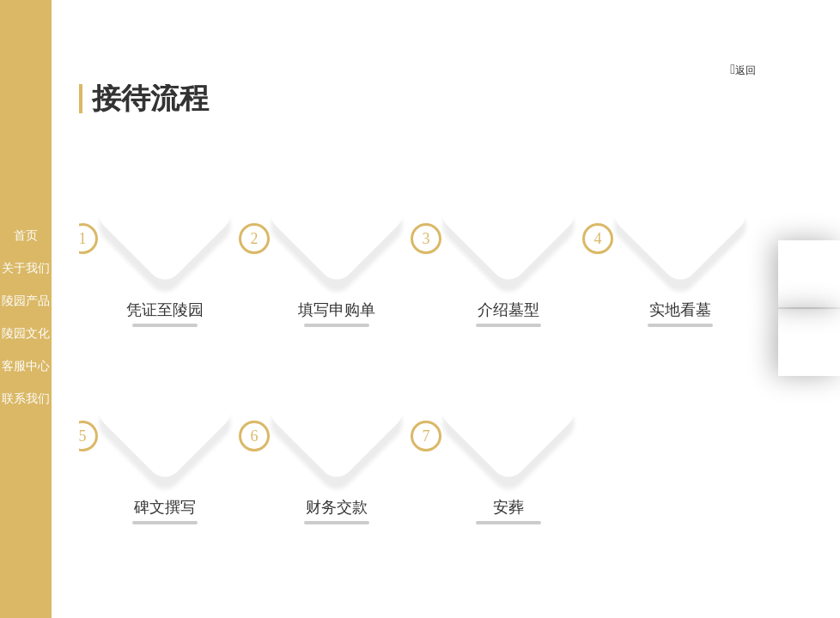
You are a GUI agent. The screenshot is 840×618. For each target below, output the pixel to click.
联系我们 (26, 399)
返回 (743, 69)
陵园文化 (26, 333)
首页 (26, 236)
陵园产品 (26, 301)
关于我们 (26, 268)
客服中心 (26, 366)
